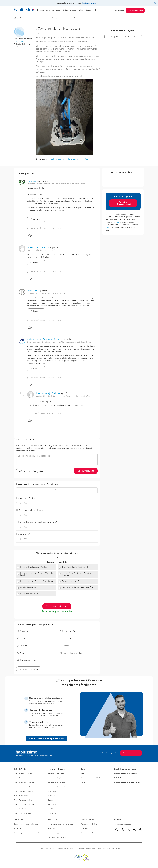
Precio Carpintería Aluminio (24, 805)
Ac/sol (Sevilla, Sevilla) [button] (37, 250)
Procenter (84, 787)
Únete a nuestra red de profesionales (47, 739)
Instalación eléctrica (26, 498)
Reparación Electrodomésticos (33, 594)
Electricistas (50, 18)
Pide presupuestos (135, 10)
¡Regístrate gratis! (89, 3)
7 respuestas (21, 515)
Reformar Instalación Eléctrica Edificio (78, 588)
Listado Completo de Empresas (126, 778)
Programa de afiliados (89, 833)
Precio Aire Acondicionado (24, 791)
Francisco (32, 181)
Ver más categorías (29, 669)
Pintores (50, 800)
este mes (57, 490)
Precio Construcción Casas (24, 787)
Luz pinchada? (23, 534)
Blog (83, 774)
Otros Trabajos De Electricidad (75, 567)
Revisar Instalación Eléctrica (74, 581)
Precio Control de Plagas (23, 813)
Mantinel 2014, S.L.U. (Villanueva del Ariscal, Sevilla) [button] (57, 396)
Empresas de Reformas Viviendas (59, 787)
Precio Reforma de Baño (23, 774)
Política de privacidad (67, 849)
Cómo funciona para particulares (26, 824)
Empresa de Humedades (56, 782)
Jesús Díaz (32, 291)
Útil (31, 236)
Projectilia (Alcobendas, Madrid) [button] (41, 294)
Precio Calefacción (21, 809)
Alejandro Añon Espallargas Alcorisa (44, 339)
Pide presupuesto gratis (57, 606)
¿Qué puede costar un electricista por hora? (37, 522)
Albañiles (51, 809)
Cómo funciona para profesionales (60, 824)
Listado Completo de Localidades (127, 782)
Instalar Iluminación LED (30, 588)
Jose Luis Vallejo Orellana (48, 393)
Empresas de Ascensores (56, 774)
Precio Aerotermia (21, 778)
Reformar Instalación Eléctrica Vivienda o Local (37, 574)
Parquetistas (52, 791)
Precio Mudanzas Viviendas (24, 782)
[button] (19, 32)
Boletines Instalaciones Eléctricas (34, 567)
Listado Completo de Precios (125, 769)
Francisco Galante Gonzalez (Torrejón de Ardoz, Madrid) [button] (51, 184)
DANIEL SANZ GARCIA (38, 248)
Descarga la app (53, 833)
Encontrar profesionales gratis (123, 203)
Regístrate (18, 829)
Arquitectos (52, 813)
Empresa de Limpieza (55, 778)
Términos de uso (47, 849)
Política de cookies (87, 849)
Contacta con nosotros (122, 824)
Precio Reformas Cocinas (23, 800)
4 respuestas (21, 539)
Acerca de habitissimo (89, 824)
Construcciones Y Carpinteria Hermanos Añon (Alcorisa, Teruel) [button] (54, 342)
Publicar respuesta (86, 471)
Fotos (83, 782)
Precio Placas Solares (22, 796)
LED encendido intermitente (29, 510)
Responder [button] (36, 219)
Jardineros (51, 796)
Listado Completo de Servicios (126, 774)
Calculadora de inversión (57, 837)
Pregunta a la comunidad (123, 37)
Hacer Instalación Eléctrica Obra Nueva (37, 581)
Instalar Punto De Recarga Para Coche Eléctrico (78, 574)
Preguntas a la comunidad (30, 18)
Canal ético (85, 829)
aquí (117, 222)
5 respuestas (42, 159)
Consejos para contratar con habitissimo (29, 833)
